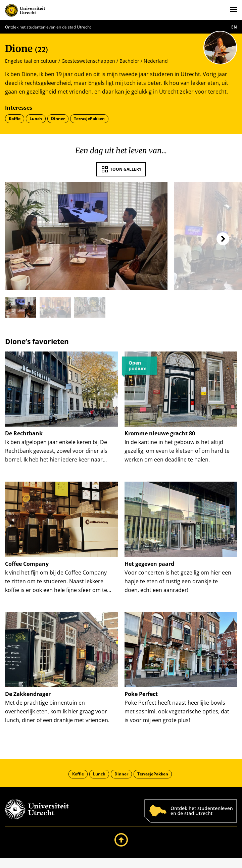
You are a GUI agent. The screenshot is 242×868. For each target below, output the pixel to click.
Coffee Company (27, 567)
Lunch (36, 119)
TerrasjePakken (89, 119)
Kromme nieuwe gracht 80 (160, 433)
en (234, 27)
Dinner (58, 119)
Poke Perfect (141, 700)
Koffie (15, 119)
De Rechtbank (24, 433)
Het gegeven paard (149, 567)
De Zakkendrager (28, 700)
